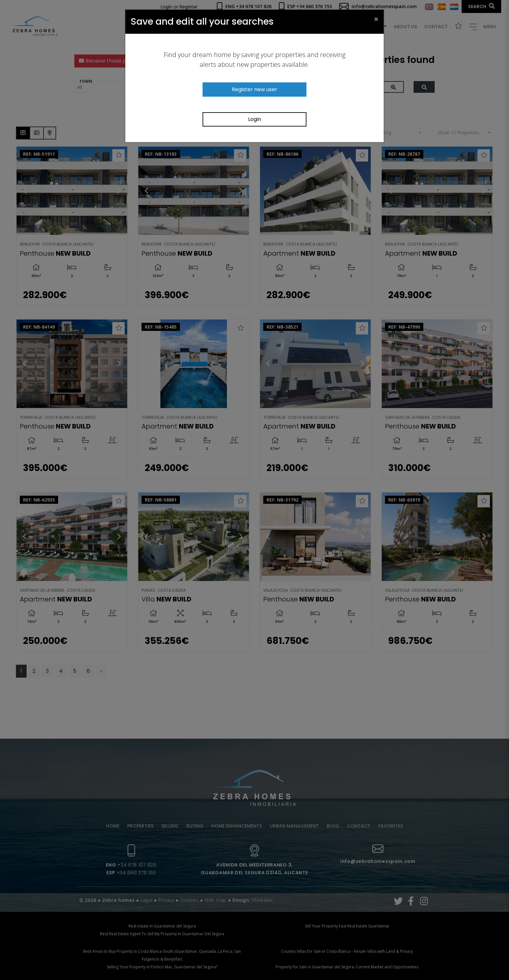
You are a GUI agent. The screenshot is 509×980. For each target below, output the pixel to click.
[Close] (376, 19)
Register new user (255, 89)
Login (255, 119)
